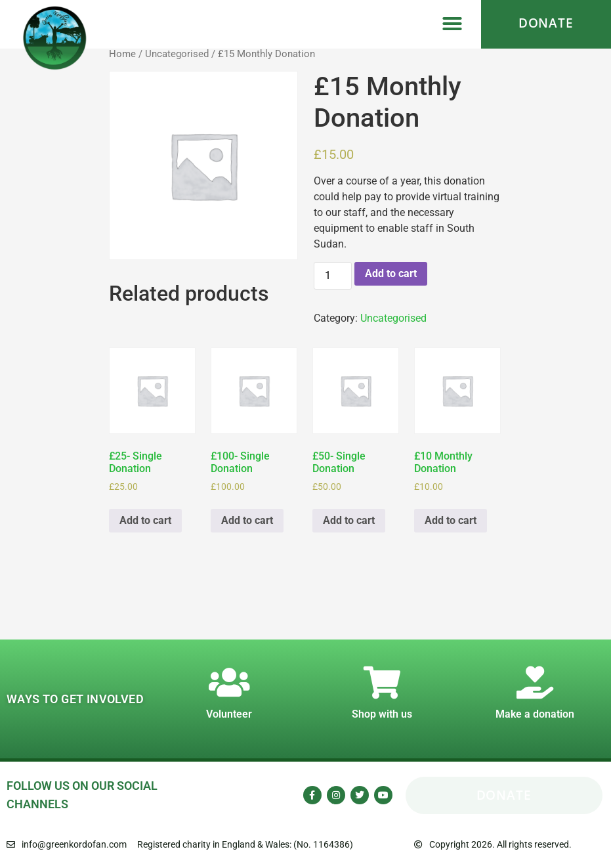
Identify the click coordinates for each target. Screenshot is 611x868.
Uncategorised (177, 54)
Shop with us (382, 714)
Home (122, 54)
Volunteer (229, 714)
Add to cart (391, 273)
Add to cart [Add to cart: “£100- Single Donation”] (247, 520)
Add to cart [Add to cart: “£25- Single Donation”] (145, 520)
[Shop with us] (382, 682)
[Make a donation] (535, 682)
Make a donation (535, 714)
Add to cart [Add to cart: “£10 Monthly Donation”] (451, 520)
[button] (452, 24)
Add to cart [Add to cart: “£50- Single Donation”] (349, 520)
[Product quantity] (333, 276)
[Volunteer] (229, 682)
